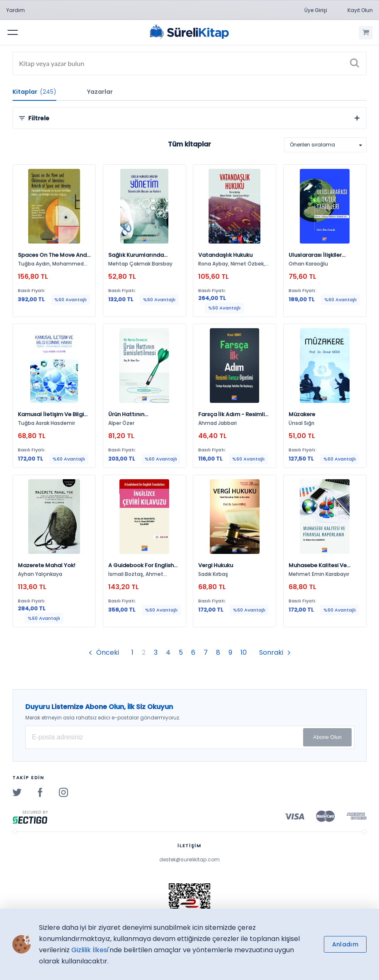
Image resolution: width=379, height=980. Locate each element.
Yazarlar (100, 92)
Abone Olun (327, 737)
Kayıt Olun (360, 10)
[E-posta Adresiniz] (190, 737)
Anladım (345, 944)
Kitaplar (34, 92)
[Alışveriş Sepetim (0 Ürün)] (366, 33)
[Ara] (355, 63)
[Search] (189, 63)
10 (244, 652)
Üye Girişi (316, 10)
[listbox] (325, 145)
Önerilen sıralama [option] (312, 145)
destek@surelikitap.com (189, 859)
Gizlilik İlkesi (90, 950)
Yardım (16, 10)
